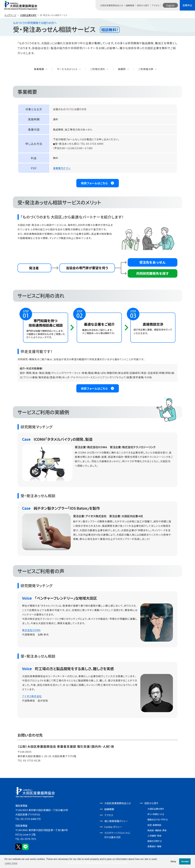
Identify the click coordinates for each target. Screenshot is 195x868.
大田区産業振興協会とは (112, 5)
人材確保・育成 (154, 836)
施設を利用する (155, 841)
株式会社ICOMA (31, 630)
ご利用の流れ (98, 69)
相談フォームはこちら (94, 183)
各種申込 (187, 5)
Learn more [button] (11, 863)
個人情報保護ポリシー (116, 821)
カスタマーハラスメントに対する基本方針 (117, 835)
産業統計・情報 (154, 846)
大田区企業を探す (28, 15)
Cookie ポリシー (113, 827)
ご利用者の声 (146, 69)
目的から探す (143, 5)
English (170, 5)
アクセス (156, 5)
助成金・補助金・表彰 (157, 830)
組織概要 (130, 5)
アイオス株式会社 (32, 696)
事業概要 (39, 69)
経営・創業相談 (154, 825)
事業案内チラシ (62, 168)
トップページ (10, 15)
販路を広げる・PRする (158, 819)
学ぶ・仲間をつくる (156, 814)
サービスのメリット (67, 69)
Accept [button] (185, 861)
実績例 (122, 69)
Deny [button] (173, 861)
